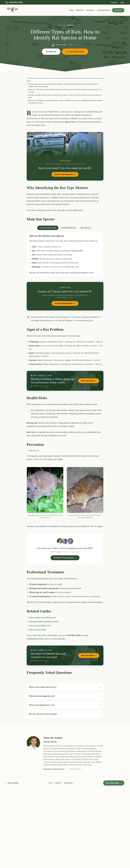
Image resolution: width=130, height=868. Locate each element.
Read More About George (55, 769)
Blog (64, 25)
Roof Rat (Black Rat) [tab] (68, 228)
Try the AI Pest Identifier (65, 303)
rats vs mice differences (72, 210)
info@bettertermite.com (37, 639)
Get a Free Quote (89, 381)
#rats (50, 783)
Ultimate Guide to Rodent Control (44, 622)
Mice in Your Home (38, 630)
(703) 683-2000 (75, 52)
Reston (100, 602)
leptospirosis (65, 423)
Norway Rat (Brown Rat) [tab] (48, 228)
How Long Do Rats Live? (40, 626)
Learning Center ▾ (104, 10)
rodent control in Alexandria (64, 602)
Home (71, 10)
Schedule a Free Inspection (65, 558)
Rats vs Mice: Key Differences (43, 618)
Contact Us (51, 52)
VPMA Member (76, 769)
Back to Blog (12, 783)
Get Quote (118, 10)
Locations (114, 2)
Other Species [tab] (86, 228)
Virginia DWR (77, 251)
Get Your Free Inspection (65, 174)
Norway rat (83, 194)
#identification (69, 783)
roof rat (74, 198)
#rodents (58, 783)
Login (122, 2)
